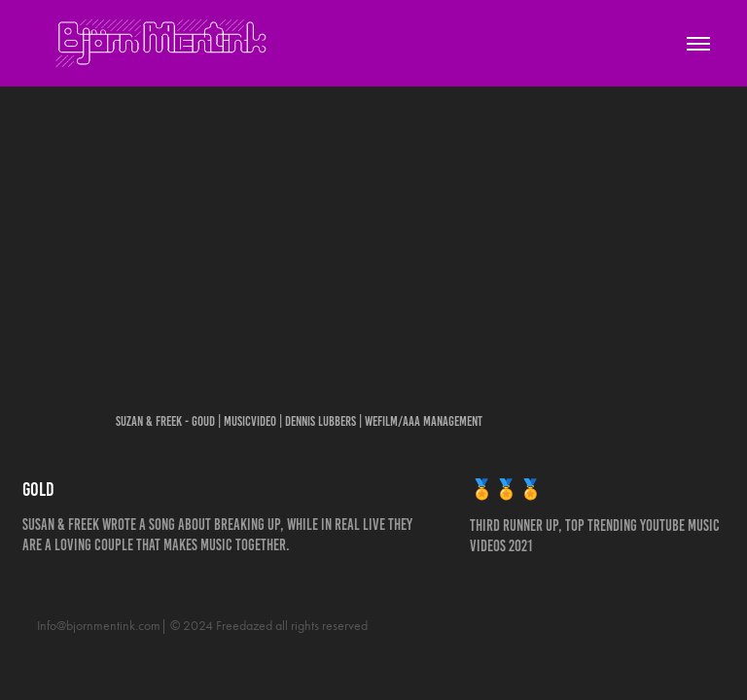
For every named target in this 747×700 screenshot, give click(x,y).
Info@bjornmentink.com (99, 626)
